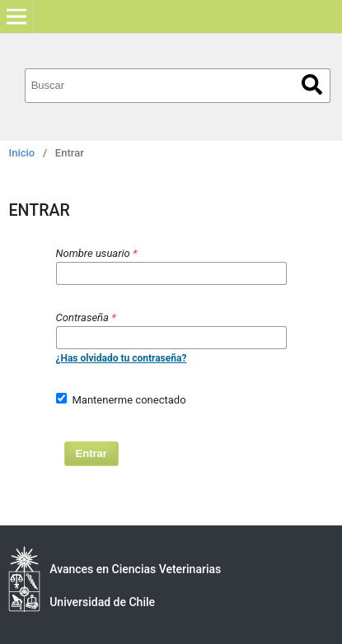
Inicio (22, 153)
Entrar (91, 453)
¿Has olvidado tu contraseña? (122, 358)
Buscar (312, 84)
